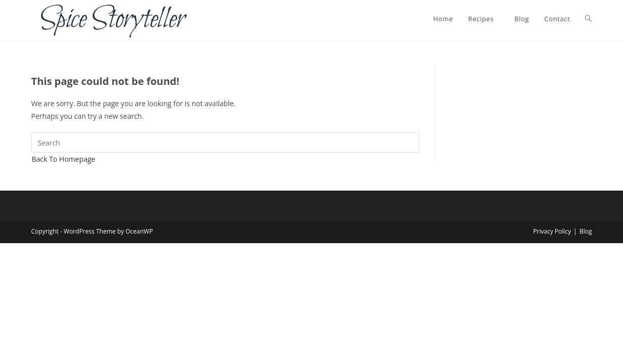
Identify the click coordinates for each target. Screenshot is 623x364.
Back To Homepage (64, 159)
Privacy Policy (552, 231)
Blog (586, 231)
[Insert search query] (225, 143)
